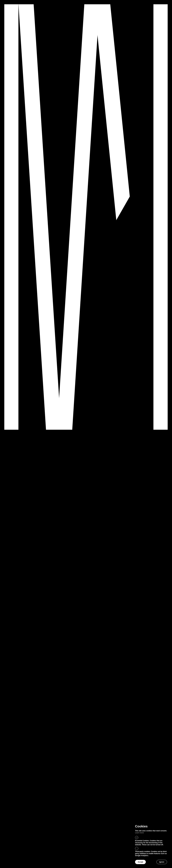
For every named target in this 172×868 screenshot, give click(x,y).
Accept (140, 862)
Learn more (139, 833)
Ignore (162, 862)
